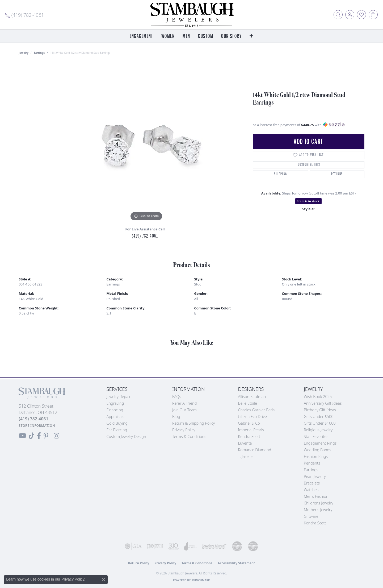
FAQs (177, 397)
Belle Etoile (248, 403)
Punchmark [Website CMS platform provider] (201, 580)
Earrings (39, 53)
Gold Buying (117, 423)
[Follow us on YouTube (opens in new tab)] (22, 436)
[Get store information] (37, 426)
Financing (115, 410)
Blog (176, 417)
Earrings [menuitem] (311, 470)
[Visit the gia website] (133, 546)
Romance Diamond (255, 450)
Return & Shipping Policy (194, 423)
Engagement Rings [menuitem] (320, 443)
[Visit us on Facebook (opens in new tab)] (39, 436)
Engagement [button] (142, 36)
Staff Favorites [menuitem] (316, 436)
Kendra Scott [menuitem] (315, 523)
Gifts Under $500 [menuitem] (319, 417)
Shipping (281, 174)
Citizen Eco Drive (252, 417)
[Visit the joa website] (190, 546)
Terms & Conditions (189, 436)
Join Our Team (184, 410)
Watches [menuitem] (311, 490)
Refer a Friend (184, 403)
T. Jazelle (245, 456)
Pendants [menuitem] (312, 463)
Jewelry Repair (119, 397)
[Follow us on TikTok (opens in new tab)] (31, 436)
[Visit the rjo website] (174, 546)
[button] (338, 15)
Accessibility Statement (236, 563)
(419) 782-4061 (145, 236)
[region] (146, 143)
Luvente (245, 443)
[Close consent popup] (103, 579)
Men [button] (186, 36)
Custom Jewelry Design (126, 436)
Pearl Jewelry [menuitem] (315, 476)
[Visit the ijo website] (155, 546)
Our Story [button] (231, 36)
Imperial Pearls (251, 430)
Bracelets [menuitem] (312, 483)
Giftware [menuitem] (311, 516)
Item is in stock (309, 201)
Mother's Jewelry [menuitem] (318, 510)
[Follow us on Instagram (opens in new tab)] (56, 436)
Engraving (115, 403)
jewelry (24, 53)
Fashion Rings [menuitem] (316, 456)
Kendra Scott (249, 436)
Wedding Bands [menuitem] (317, 450)
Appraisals (115, 417)
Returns (337, 174)
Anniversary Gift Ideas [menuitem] (323, 403)
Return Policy (139, 563)
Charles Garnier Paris (256, 410)
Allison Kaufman (252, 397)
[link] (25, 15)
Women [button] (168, 36)
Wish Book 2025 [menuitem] (318, 397)
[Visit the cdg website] (237, 546)
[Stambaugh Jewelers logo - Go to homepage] (192, 15)
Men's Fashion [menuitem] (316, 496)
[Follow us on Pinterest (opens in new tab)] (46, 436)
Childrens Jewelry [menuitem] (319, 503)
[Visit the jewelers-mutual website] (214, 546)
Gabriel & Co (249, 423)
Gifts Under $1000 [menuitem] (320, 423)
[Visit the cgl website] (253, 546)
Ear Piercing (117, 430)
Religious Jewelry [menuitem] (318, 430)
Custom (206, 36)
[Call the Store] (34, 419)
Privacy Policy (184, 430)
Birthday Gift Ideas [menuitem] (320, 410)
